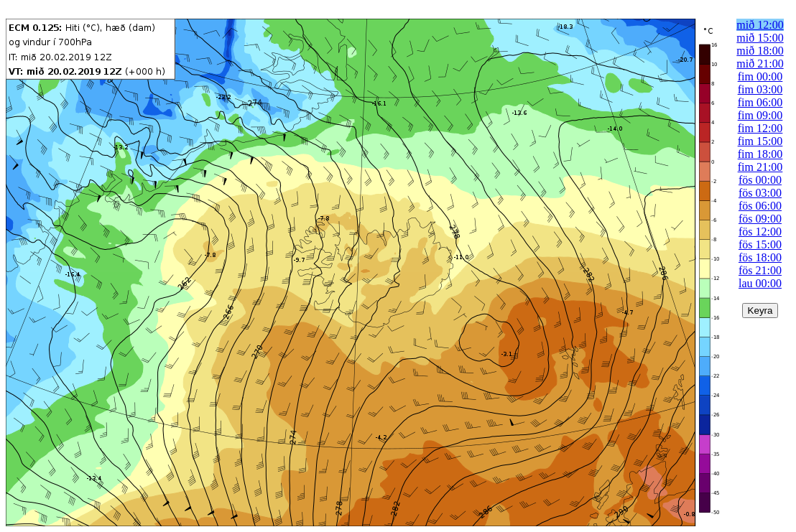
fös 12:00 (760, 232)
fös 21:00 (760, 270)
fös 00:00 (760, 180)
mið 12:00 (760, 25)
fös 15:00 (760, 244)
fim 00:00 (760, 76)
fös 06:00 (760, 206)
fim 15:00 (760, 141)
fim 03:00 (760, 89)
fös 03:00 (760, 193)
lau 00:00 (760, 283)
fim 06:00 (760, 102)
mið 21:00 (760, 64)
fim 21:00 (760, 167)
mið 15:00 (760, 38)
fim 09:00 (760, 115)
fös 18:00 (760, 257)
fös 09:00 (760, 219)
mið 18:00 (760, 51)
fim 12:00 (760, 128)
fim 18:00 (760, 154)
